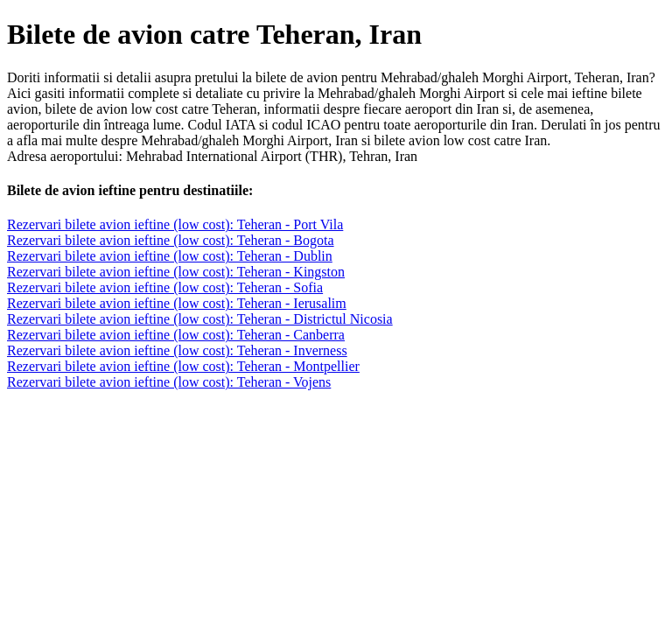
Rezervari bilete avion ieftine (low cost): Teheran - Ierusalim (177, 303)
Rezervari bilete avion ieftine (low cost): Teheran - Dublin (170, 256)
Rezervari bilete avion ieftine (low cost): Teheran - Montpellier (183, 366)
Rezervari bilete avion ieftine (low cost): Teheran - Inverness (177, 350)
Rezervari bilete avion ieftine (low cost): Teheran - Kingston (176, 272)
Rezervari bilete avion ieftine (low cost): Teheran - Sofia (165, 287)
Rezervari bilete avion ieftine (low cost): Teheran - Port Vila (175, 224)
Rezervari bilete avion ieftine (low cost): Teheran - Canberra (176, 335)
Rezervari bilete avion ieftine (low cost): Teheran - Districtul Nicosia (200, 319)
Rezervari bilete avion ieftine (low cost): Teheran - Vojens (169, 382)
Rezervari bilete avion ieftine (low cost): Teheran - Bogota (171, 240)
